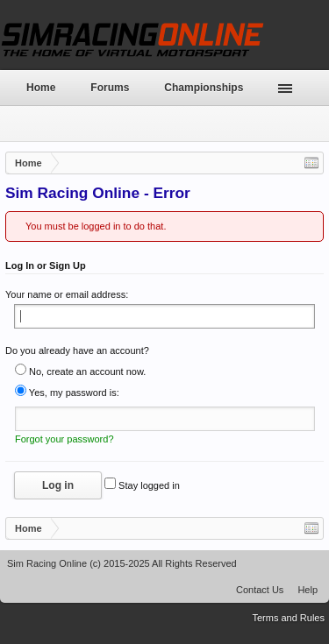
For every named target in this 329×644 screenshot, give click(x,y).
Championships (204, 88)
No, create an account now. (80, 372)
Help (308, 590)
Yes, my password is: (67, 393)
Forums (110, 88)
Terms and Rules (288, 618)
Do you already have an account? (77, 350)
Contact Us (260, 590)
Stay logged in (142, 485)
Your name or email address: (67, 294)
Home (41, 88)
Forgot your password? (64, 439)
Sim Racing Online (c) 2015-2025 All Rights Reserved (122, 563)
